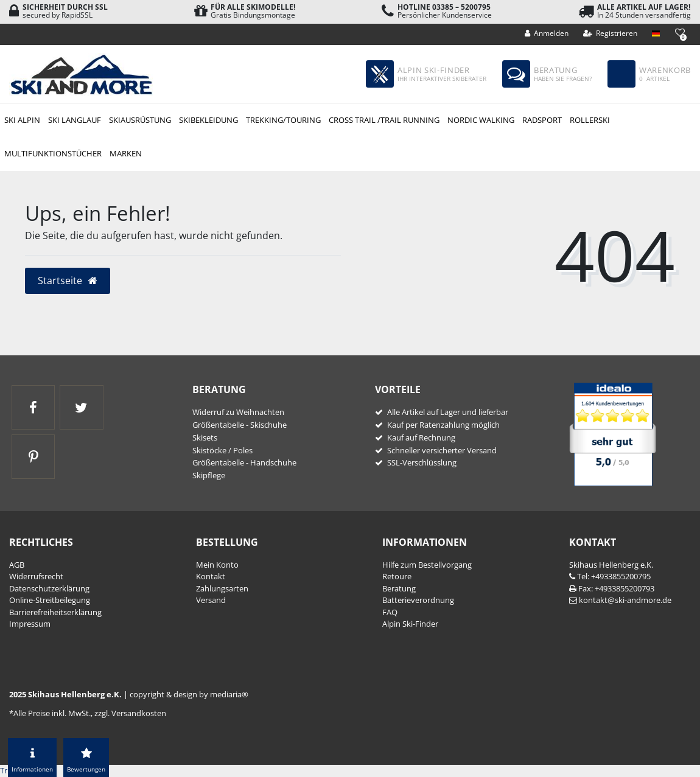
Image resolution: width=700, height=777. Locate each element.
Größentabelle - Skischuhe (240, 425)
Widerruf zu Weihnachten (238, 412)
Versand (211, 600)
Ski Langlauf (75, 120)
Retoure (397, 576)
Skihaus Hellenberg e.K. (611, 565)
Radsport (542, 120)
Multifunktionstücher (53, 153)
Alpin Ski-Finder (410, 624)
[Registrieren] (611, 33)
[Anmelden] (547, 33)
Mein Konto (217, 565)
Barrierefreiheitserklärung (55, 612)
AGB (17, 565)
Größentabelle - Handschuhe (244, 462)
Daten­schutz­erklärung (49, 588)
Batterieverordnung (418, 600)
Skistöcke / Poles (222, 450)
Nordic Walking (481, 120)
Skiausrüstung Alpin (140, 121)
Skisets (205, 437)
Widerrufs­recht (36, 576)
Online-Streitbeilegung (50, 600)
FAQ (390, 612)
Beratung (399, 588)
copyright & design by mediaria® (189, 694)
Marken (126, 153)
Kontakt (211, 576)
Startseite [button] (68, 280)
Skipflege (209, 475)
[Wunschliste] (680, 33)
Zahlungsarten (222, 588)
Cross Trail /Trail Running (384, 120)
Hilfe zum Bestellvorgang (427, 565)
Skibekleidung (208, 120)
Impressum (30, 624)
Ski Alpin (22, 120)
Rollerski (590, 120)
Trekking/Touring (283, 120)
